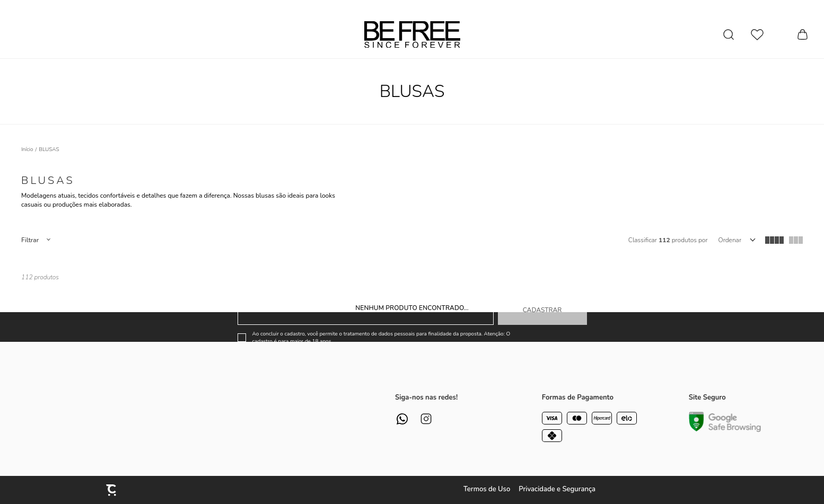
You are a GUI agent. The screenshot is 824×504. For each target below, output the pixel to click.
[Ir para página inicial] (27, 149)
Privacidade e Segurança (557, 489)
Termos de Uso (487, 489)
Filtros (36, 240)
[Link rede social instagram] (426, 419)
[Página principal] (412, 34)
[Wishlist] (757, 35)
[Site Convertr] (112, 490)
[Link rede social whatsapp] (402, 419)
